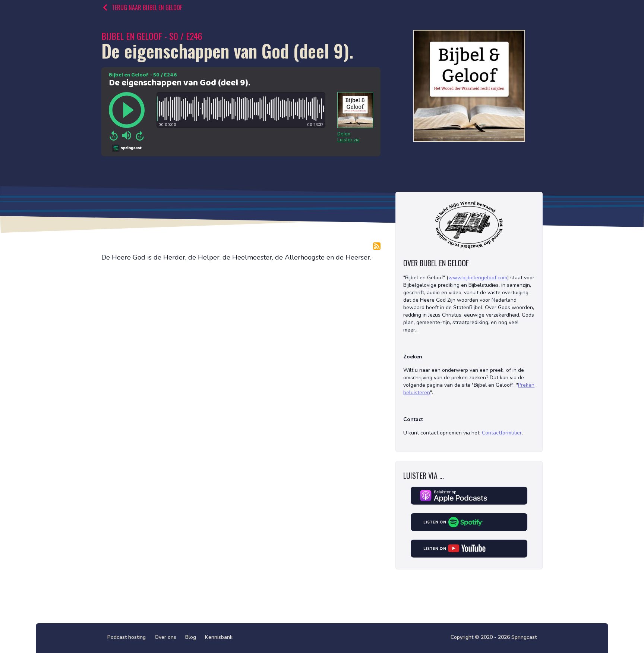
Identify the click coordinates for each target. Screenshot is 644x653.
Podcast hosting (127, 637)
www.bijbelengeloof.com (478, 278)
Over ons (165, 637)
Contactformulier (502, 433)
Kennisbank (219, 637)
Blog (191, 637)
